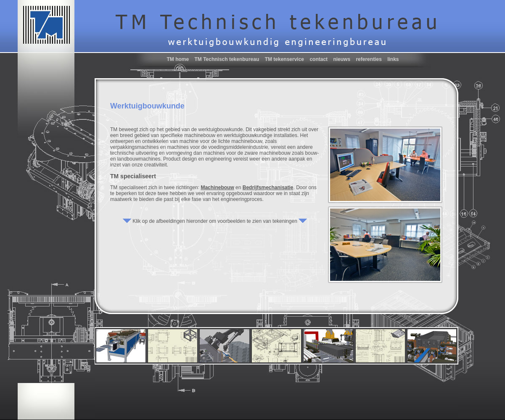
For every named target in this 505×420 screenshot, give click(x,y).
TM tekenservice (284, 59)
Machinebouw (217, 188)
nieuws (342, 59)
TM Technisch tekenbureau (227, 59)
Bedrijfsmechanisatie (268, 188)
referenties (369, 59)
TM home (178, 59)
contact (319, 59)
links (393, 59)
